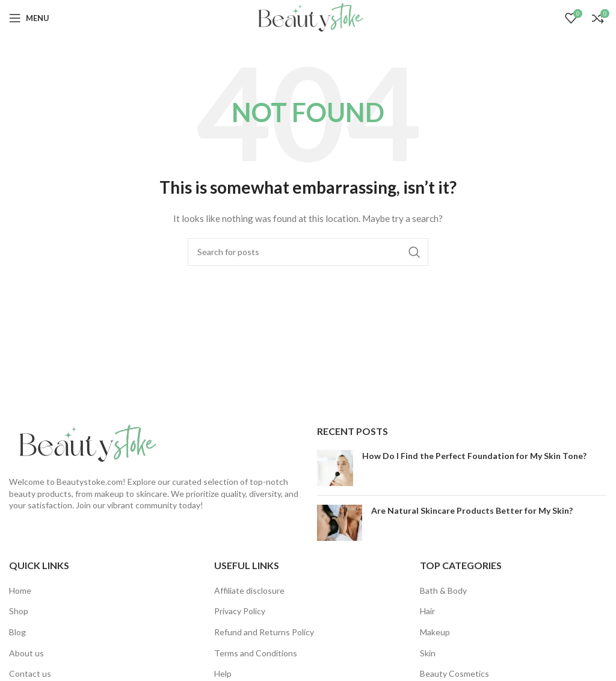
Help (223, 673)
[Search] (308, 252)
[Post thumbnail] (335, 468)
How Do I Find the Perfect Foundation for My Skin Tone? (474, 456)
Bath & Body (443, 590)
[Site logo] (308, 17)
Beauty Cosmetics (454, 673)
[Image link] (84, 443)
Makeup (435, 632)
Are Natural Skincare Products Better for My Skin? (472, 510)
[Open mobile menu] (29, 18)
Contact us (30, 673)
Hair (427, 611)
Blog (17, 632)
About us (26, 653)
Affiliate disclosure (249, 590)
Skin (428, 653)
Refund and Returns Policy (264, 632)
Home (20, 590)
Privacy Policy (240, 611)
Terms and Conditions (256, 653)
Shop (19, 611)
